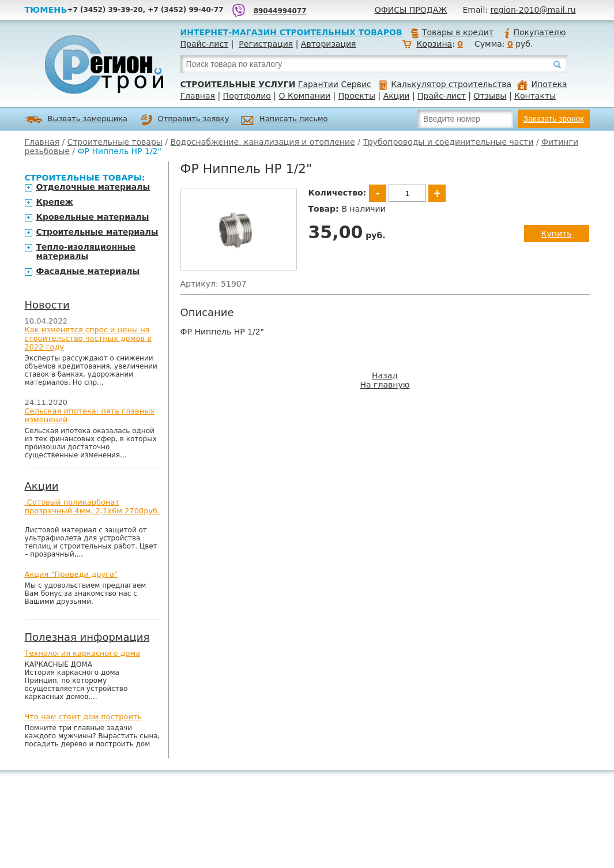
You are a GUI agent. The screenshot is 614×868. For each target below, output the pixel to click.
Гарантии (318, 84)
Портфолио (247, 96)
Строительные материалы (97, 232)
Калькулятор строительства (445, 84)
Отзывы (490, 96)
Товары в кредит (452, 32)
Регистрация (266, 44)
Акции (397, 96)
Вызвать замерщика (76, 120)
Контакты (535, 96)
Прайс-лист (205, 44)
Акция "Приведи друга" (71, 574)
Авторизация (329, 44)
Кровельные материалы (93, 217)
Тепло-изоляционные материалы (86, 251)
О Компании (305, 96)
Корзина (434, 44)
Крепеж (55, 202)
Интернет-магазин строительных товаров (291, 32)
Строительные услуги (238, 84)
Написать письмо (285, 120)
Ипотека (542, 84)
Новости (47, 305)
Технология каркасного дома (83, 653)
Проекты (357, 96)
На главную (385, 385)
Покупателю (534, 32)
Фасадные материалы (88, 271)
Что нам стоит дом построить (84, 717)
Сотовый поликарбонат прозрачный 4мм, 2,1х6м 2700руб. (93, 506)
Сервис (356, 84)
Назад (385, 375)
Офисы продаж (411, 10)
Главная (198, 96)
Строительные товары (115, 142)
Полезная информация (87, 637)
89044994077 (280, 11)
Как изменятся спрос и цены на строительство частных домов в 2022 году (88, 338)
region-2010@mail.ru (533, 10)
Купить (557, 234)
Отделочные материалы (93, 187)
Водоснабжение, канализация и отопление (262, 142)
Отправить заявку (185, 120)
